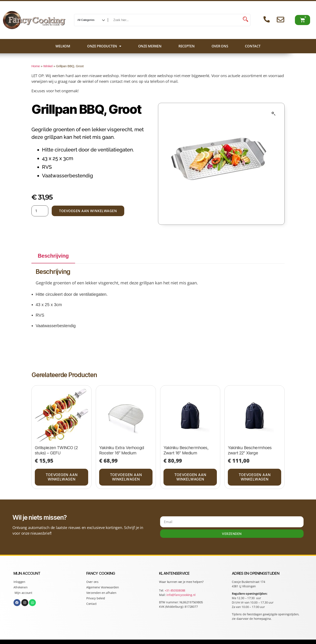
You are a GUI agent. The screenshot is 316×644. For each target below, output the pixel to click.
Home (36, 66)
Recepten (187, 46)
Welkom (63, 46)
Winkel (48, 66)
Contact (253, 46)
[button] (274, 114)
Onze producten (104, 46)
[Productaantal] (40, 211)
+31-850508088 (175, 590)
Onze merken (150, 46)
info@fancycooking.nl (181, 595)
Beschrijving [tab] (53, 256)
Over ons (220, 46)
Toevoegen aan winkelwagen (88, 211)
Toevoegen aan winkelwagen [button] (61, 477)
